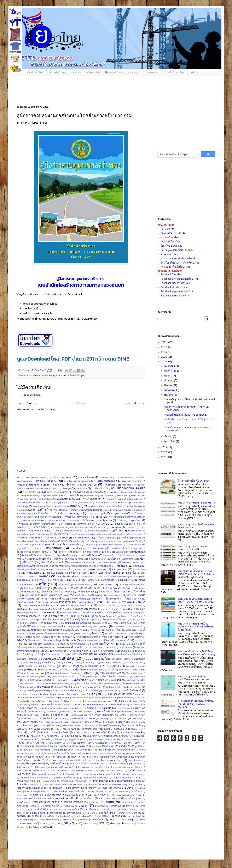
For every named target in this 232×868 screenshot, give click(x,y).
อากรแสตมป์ (69, 806)
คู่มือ (42, 584)
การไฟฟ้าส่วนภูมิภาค (106, 538)
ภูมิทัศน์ (95, 691)
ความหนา (31, 577)
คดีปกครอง (121, 566)
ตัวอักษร (134, 623)
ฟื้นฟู (66, 687)
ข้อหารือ (61, 555)
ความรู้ (94, 573)
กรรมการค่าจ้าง (106, 496)
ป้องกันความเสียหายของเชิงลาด (101, 670)
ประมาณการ (95, 666)
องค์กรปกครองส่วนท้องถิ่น (60, 798)
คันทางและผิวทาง (118, 577)
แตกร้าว (96, 626)
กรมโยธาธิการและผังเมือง (128, 488)
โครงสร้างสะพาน (78, 599)
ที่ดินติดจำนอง (34, 640)
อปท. (118, 798)
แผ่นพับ (101, 680)
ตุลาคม (169, 376)
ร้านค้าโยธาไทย (174, 72)
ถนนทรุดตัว (22, 630)
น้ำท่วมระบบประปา (78, 644)
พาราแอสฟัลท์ (113, 684)
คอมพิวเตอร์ (102, 577)
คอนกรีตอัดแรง (87, 577)
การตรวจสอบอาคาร (125, 524)
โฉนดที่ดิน (127, 609)
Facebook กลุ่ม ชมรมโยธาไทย (177, 291)
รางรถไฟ (62, 719)
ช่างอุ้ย (77, 616)
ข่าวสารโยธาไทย (170, 237)
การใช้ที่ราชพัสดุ (87, 520)
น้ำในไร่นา (95, 644)
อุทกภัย (138, 813)
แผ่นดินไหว (78, 680)
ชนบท (139, 609)
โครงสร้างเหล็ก (113, 599)
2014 (164, 362)
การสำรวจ (54, 544)
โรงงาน (54, 725)
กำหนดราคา (136, 548)
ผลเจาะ (44, 676)
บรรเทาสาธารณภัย (94, 647)
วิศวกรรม (116, 743)
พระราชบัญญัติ (67, 684)
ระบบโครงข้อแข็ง (137, 705)
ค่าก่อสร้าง (134, 577)
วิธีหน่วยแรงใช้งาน (57, 743)
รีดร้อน (88, 722)
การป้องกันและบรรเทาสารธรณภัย (87, 534)
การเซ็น (120, 520)
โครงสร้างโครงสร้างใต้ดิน (85, 595)
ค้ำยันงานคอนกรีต (106, 580)
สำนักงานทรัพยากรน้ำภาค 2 (31, 771)
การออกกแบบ (36, 548)
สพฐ (124, 753)
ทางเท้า (69, 637)
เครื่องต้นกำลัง (124, 588)
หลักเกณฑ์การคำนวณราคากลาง (85, 791)
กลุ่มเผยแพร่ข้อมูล (134, 499)
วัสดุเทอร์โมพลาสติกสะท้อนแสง (115, 736)
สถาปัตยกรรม (96, 753)
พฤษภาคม (170, 390)
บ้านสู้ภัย (42, 654)
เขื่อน (43, 562)
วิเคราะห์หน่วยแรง (128, 739)
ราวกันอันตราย (75, 722)
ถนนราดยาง (36, 630)
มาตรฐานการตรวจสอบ (119, 694)
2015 (164, 357)
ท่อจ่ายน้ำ (109, 634)
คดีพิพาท (137, 566)
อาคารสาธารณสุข (127, 809)
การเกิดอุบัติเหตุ (23, 513)
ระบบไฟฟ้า (136, 708)
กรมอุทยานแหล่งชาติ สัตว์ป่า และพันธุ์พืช (60, 495)
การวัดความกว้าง (121, 541)
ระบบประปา (105, 708)
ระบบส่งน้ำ (22, 711)
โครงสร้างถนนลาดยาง (109, 595)
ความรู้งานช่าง (112, 573)
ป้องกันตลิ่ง (124, 670)
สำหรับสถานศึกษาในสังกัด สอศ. (59, 785)
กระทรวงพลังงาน (69, 499)
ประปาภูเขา (56, 666)
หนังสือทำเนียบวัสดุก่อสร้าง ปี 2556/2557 (185, 415)
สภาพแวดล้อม (136, 753)
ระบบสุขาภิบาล (52, 712)
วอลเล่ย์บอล (125, 732)
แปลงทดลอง (64, 673)
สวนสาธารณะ (63, 760)
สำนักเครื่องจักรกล (119, 764)
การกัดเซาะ (76, 510)
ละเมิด (107, 729)
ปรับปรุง (31, 670)
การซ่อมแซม (105, 520)
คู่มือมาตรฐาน (44, 588)
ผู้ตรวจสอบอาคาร (137, 677)
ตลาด (55, 623)
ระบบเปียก (122, 708)
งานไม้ (101, 606)
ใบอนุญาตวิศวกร (64, 662)
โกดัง (70, 552)
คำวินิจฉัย (123, 580)
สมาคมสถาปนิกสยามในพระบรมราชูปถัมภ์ (110, 757)
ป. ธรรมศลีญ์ (116, 662)
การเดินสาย (22, 524)
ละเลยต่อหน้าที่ (120, 729)
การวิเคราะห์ (139, 541)
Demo (122, 820)
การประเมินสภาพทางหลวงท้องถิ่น (31, 534)
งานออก (105, 609)
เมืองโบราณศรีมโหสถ (36, 701)
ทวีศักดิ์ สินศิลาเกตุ (59, 634)
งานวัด (139, 606)
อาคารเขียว (100, 806)
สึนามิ (130, 785)
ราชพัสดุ (104, 718)
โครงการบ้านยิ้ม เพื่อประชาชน (194, 481)
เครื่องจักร (75, 588)
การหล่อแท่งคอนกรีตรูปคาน (111, 545)
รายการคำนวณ (120, 718)
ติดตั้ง (23, 626)
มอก (26, 694)
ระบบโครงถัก (27, 708)
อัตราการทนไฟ (32, 806)
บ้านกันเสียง (61, 651)
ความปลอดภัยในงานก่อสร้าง (61, 573)
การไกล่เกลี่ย (58, 513)
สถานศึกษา (82, 750)
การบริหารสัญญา (95, 531)
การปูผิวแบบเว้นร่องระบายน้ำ (129, 534)
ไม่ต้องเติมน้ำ (55, 701)
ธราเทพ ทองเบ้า (123, 640)
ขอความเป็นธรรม (123, 552)
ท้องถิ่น (95, 633)
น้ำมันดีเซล (134, 644)
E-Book (23, 823)
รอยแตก (68, 705)
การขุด (90, 513)
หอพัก (58, 795)
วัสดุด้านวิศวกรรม (70, 736)
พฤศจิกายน (171, 371)
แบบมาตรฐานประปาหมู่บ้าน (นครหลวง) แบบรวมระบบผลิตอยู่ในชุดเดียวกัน (195, 627)
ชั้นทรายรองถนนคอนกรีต (127, 613)
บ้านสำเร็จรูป (28, 654)
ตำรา (143, 623)
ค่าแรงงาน (44, 580)
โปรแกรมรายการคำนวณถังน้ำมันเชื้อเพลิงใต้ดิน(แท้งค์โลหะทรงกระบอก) (196, 704)
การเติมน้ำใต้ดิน (39, 527)
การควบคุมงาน (115, 517)
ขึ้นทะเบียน (69, 559)
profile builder (89, 823)
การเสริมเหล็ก (72, 544)
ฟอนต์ (57, 687)
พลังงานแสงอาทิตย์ (86, 683)
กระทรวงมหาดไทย (92, 499)
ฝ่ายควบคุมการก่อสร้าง (135, 680)
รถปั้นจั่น (141, 701)
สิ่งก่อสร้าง (75, 375)
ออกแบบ (108, 802)
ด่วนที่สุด (35, 619)
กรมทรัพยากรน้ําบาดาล (132, 481)
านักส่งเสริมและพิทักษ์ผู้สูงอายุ (46, 820)
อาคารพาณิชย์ (35, 809)
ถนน (106, 626)
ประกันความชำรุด (134, 662)
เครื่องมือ (68, 592)
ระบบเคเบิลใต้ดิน (118, 705)
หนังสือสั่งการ (91, 788)
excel (33, 823)
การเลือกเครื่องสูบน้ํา (58, 541)
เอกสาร (116, 816)
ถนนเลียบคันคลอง (71, 630)
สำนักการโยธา (58, 764)
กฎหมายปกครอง (86, 477)
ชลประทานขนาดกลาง (69, 613)
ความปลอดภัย (33, 573)
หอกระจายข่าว (23, 795)
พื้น (124, 684)
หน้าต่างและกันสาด (111, 788)
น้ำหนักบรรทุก (33, 647)
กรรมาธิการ (122, 496)
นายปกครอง (22, 644)
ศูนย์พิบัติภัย (140, 746)
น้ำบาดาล (109, 644)
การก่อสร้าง (38, 510)
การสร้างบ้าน (26, 545)
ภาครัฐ (54, 691)
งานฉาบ (101, 602)
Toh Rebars (34, 827)
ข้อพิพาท (37, 555)
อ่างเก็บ (91, 813)
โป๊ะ (127, 673)
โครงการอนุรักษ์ (122, 592)
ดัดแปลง (47, 619)
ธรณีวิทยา (106, 640)
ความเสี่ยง (131, 573)
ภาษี (85, 691)
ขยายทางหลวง (92, 552)
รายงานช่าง (137, 719)
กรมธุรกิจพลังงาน (129, 485)
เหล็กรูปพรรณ (117, 795)
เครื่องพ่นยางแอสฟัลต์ (50, 592)
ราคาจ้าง (122, 715)
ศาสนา (95, 746)
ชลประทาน (48, 613)
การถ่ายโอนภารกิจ (97, 527)
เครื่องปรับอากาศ (28, 592)
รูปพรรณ (118, 722)
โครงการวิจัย (104, 592)
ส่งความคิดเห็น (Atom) (44, 410)
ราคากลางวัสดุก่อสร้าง (103, 715)
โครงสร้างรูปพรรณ (26, 599)
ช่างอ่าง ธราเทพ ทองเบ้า (55, 616)
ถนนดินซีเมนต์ (135, 626)
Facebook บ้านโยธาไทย (174, 287)
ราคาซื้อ (133, 715)
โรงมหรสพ (45, 729)
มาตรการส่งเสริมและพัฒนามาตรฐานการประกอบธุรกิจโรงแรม (58, 694)
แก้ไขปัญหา (56, 552)
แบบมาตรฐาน (95, 659)
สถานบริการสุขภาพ (63, 750)
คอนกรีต (45, 576)
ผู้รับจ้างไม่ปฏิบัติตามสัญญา (31, 680)
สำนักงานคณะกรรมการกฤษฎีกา (89, 767)
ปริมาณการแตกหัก (48, 670)
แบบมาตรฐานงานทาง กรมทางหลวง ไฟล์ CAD (192, 548)
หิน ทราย (80, 795)
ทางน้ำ (80, 637)
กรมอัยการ (31, 496)
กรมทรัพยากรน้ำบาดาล (29, 485)
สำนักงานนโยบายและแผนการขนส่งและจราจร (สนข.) (75, 771)
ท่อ (72, 633)
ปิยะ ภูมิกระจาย (34, 673)
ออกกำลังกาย (93, 802)
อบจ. (101, 798)
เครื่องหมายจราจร (86, 592)
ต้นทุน (132, 619)
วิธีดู (27, 743)
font (52, 823)
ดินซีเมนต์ (72, 619)
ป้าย (135, 670)
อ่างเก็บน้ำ (104, 813)
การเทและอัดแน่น (38, 531)
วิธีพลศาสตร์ (39, 743)
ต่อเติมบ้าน (66, 623)
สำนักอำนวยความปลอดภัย (128, 781)
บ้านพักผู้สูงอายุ (127, 651)
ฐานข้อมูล (137, 616)
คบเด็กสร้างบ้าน (35, 569)
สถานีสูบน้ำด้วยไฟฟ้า (126, 750)
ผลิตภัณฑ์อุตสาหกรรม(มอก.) (64, 677)
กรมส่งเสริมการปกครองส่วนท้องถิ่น (122, 492)
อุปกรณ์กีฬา (48, 816)
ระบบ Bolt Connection (83, 712)
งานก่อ (51, 602)
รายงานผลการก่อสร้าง (27, 722)
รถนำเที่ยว (129, 701)
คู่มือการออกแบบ (103, 585)
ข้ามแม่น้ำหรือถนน (126, 555)
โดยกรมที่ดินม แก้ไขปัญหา (114, 619)
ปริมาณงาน (65, 670)
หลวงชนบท (31, 792)
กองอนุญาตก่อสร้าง (41, 506)
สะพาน (118, 760)
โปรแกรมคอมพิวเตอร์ (111, 673)
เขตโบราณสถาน (96, 559)
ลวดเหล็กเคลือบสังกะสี (90, 729)
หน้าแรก (80, 404)
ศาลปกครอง (79, 746)
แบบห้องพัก (140, 659)
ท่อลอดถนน (122, 634)
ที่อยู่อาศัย (61, 640)
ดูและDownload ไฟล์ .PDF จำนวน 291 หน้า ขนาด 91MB (73, 359)
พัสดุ (101, 683)
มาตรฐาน (95, 694)
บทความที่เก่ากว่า (134, 404)
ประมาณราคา (113, 666)
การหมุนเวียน (90, 545)
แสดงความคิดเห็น (32, 395)
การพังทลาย (50, 538)
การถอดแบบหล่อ (58, 527)
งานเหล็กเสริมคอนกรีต (86, 609)
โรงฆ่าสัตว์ (28, 725)
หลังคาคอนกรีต (122, 792)
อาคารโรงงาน (108, 809)
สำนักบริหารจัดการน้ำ (69, 774)
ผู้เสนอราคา (63, 680)
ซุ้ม (100, 616)
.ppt (77, 823)
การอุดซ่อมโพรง (98, 548)
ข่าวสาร (37, 559)
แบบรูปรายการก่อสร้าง (121, 659)
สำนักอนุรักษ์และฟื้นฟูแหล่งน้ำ (74, 781)
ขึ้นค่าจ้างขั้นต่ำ (54, 559)
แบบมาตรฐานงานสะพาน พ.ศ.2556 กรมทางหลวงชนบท (194, 678)
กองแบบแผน (87, 503)
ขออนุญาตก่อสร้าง (79, 555)
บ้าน (47, 651)
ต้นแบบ (142, 619)
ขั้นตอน (95, 555)
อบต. (109, 798)
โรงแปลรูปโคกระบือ (27, 729)
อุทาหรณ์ (21, 816)
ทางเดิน (57, 637)
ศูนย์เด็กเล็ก (125, 746)
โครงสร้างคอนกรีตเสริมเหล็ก (55, 595)
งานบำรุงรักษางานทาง (65, 605)
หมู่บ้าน (129, 788)
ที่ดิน (19, 640)
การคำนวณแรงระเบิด (136, 517)
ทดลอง (32, 633)
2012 (164, 452)
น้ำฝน (123, 644)
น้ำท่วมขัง (62, 644)
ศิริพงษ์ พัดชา (108, 746)
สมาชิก (37, 760)
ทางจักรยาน (32, 637)
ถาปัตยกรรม (131, 630)
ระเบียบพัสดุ (126, 712)
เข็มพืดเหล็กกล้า (129, 559)
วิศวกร (73, 743)
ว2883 (94, 732)
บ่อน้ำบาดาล (126, 647)
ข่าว (27, 559)
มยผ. (19, 694)
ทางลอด (105, 637)
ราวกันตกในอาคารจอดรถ (53, 722)
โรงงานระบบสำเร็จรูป (94, 726)
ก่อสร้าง (75, 506)
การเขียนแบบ (54, 517)
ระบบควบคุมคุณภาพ (97, 705)
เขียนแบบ (28, 562)
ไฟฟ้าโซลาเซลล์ (113, 687)
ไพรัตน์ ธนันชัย (42, 687)
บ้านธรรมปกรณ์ (78, 651)
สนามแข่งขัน (112, 753)
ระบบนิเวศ (88, 708)
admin (195, 72)
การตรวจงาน (67, 524)
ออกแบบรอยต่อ (127, 802)
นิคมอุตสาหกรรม (51, 647)
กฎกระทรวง (40, 477)
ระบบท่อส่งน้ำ (73, 708)
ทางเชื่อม (46, 637)
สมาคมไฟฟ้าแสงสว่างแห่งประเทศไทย (67, 757)
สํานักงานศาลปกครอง (115, 771)
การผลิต (21, 538)
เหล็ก (102, 795)
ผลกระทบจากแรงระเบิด (27, 677)
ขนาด (78, 552)
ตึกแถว (65, 626)
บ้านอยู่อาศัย (55, 654)
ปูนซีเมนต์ (49, 673)
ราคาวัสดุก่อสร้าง (46, 718)
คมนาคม (50, 569)
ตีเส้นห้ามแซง (51, 626)
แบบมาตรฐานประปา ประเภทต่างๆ (196, 503)
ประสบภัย (130, 666)
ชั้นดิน (110, 613)
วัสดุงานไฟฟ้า (37, 736)
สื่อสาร (139, 785)
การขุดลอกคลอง (118, 513)
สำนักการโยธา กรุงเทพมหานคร (89, 764)
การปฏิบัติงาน (114, 531)
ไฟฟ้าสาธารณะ (131, 687)
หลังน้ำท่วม (137, 792)
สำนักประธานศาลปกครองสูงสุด (97, 774)
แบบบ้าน (46, 659)
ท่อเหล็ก (135, 633)
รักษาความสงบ (33, 715)
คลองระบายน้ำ (65, 569)
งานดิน (128, 602)
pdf (83, 375)
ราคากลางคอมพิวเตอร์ (79, 715)
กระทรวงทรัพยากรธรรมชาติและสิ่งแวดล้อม (38, 499)
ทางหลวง (118, 637)
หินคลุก (68, 795)
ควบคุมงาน (54, 375)
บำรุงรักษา (83, 654)
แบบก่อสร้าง (101, 654)
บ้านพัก (93, 651)
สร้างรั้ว (49, 760)
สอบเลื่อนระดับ (103, 760)
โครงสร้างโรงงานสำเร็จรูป (52, 599)
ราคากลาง (151, 72)
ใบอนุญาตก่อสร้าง (42, 662)
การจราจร (50, 520)
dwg (130, 820)
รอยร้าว (79, 705)
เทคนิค (73, 640)
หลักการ (45, 791)
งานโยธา (112, 606)
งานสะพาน (22, 609)
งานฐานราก (115, 602)
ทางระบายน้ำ (92, 637)
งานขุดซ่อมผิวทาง (85, 602)
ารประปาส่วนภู (69, 820)
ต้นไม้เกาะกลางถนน (28, 623)
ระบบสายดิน (36, 712)
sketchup (115, 823)
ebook (142, 820)
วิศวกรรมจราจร (135, 743)
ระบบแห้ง (66, 712)
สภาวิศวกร (22, 757)
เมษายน (169, 395)
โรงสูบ (56, 729)
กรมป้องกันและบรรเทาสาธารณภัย (44, 489)
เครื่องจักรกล (90, 588)
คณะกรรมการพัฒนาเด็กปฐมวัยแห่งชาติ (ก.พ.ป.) (75, 566)
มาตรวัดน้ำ (97, 698)
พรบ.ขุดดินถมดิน (27, 684)
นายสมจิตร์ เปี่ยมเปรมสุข (43, 644)
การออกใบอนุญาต (78, 548)
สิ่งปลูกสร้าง (95, 784)
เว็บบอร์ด (93, 72)
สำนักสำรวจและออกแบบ (45, 781)
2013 (164, 447)
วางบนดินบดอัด (95, 739)
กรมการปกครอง (125, 477)
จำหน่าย (115, 609)
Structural (141, 823)
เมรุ (21, 701)
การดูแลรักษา (135, 520)
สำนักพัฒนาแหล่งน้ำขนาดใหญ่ (66, 778)
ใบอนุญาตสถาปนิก (84, 662)
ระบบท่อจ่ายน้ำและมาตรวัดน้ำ (50, 708)
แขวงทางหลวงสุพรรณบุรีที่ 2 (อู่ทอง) (114, 562)
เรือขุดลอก (131, 722)
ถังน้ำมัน (109, 630)
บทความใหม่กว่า (27, 404)
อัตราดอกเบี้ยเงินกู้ (51, 806)
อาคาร (83, 806)
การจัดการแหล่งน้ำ (67, 520)
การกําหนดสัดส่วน (93, 510)
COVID (112, 820)
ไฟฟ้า (97, 687)
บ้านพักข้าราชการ (109, 651)
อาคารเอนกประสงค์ (75, 813)
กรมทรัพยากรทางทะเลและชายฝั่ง (79, 481)
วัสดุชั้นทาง (52, 736)
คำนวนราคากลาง (87, 580)
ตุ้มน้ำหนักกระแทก (81, 626)
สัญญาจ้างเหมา (135, 760)
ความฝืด (83, 573)
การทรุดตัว (130, 527)
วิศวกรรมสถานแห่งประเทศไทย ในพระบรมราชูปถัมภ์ (42, 746)
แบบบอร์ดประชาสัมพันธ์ (27, 659)
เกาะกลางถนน (39, 552)
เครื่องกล (62, 588)
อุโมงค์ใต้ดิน (102, 816)
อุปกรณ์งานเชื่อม (66, 816)
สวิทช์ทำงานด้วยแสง (83, 760)
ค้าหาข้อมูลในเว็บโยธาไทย (175, 267)
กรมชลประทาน (46, 481)
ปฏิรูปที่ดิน (101, 662)
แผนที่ (91, 680)
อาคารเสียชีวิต (56, 813)
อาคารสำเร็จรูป (37, 813)
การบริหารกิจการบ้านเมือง (73, 531)
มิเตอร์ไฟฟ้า (126, 698)
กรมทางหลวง (56, 484)
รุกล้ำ (108, 722)
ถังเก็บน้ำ (97, 630)
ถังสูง (119, 630)
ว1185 (76, 732)
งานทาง (65, 375)
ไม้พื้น (66, 701)
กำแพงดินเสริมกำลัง (119, 548)
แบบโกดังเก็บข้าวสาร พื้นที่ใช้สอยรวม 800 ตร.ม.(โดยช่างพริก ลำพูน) (196, 653)
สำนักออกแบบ (100, 781)
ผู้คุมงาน (123, 677)
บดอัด (79, 647)
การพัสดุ (64, 538)
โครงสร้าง (140, 592)
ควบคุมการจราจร (82, 569)
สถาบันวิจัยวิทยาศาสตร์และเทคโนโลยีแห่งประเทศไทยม (62, 753)
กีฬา (26, 552)
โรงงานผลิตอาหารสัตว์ (71, 726)
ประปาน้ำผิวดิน (39, 666)
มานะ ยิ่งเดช (111, 698)
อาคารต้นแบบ (115, 806)
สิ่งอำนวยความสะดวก (114, 785)
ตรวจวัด (45, 623)
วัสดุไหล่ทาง (59, 739)
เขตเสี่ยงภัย (112, 559)
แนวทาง (66, 647)
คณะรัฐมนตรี (105, 566)
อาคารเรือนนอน (91, 809)
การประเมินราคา (135, 531)
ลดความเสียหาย (70, 729)
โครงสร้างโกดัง (29, 595)
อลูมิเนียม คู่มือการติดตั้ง (45, 802)
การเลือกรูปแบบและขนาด (99, 541)
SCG (101, 823)
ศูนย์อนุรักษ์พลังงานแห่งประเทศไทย (35, 750)
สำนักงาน (137, 764)
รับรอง (46, 715)
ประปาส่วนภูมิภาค (75, 666)
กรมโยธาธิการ (99, 488)
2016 (164, 352)
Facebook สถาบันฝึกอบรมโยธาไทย (180, 279)
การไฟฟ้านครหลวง (82, 538)
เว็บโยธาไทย (35, 72)
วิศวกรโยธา (86, 743)
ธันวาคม (169, 366)
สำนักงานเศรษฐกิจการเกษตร (44, 774)
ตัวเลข (107, 623)
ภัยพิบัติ (31, 691)
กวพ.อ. (64, 503)
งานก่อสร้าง (65, 602)
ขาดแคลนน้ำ (108, 555)
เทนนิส (83, 640)
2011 (164, 457)
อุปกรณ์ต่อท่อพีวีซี (85, 816)
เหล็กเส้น (130, 795)
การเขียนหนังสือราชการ (75, 517)
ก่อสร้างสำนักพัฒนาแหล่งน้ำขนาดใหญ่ (105, 506)
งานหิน (68, 609)
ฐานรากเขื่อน (22, 619)
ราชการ (91, 718)
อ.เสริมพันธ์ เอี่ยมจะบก (72, 802)
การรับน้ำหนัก (37, 541)
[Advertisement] (110, 442)
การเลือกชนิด (78, 541)
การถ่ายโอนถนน (77, 527)
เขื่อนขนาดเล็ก (57, 562)
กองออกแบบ (60, 506)
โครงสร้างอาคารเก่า (25, 602)
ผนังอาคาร (137, 673)
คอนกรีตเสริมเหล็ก (67, 577)
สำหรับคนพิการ (35, 785)
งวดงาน (41, 602)
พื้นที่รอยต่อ (25, 687)
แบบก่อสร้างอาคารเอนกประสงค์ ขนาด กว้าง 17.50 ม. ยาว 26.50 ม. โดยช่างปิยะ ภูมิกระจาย (196, 574)
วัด (135, 732)
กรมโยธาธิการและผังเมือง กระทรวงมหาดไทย (45, 492)
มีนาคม (169, 436)
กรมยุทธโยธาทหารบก (75, 488)
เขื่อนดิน (72, 562)
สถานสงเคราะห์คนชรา (101, 750)
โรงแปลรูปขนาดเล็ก (132, 725)
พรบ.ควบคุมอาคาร (47, 683)
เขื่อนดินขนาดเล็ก (87, 562)
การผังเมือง (34, 538)
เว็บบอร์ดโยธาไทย (170, 242)
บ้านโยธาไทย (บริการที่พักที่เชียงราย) (180, 263)
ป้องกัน (79, 670)
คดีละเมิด (21, 569)
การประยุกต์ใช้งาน (59, 534)
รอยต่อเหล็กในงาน (51, 705)
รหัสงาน (23, 705)
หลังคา (108, 792)
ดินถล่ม (84, 619)
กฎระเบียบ (53, 477)
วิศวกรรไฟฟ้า (101, 743)
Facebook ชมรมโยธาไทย (121, 72)
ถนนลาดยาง (53, 630)
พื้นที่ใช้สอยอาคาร (137, 684)
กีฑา (19, 552)
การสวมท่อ (40, 545)
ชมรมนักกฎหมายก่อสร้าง (27, 613)
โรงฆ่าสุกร (42, 726)
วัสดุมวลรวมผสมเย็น (29, 739)
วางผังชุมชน (111, 739)
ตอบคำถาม (96, 623)
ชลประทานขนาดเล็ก (93, 613)
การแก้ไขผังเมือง (41, 513)
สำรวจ (20, 784)
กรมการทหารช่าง (106, 477)
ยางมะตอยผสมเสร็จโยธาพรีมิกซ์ (178, 259)
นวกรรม (138, 640)
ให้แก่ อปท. (37, 798)
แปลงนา (76, 673)
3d (18, 477)
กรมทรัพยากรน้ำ (106, 481)
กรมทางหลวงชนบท (38, 375)
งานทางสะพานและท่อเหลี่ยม (36, 605)
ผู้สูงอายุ (50, 680)
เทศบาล (94, 640)
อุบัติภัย (35, 816)
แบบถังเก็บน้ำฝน (135, 654)
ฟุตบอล (86, 687)
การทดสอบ (115, 527)
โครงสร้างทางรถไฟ (132, 595)
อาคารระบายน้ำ (55, 809)
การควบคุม (96, 517)
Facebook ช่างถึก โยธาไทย (175, 283)
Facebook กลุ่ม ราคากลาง (175, 296)
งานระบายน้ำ (126, 606)
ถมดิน (86, 630)
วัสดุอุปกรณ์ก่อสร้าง (77, 739)
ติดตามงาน (37, 626)
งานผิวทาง (86, 605)
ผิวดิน (83, 676)
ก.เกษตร (27, 477)
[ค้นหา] (177, 154)
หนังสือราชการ (73, 788)
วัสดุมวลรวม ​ (139, 736)
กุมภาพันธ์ (170, 441)
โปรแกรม (89, 673)
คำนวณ (71, 580)
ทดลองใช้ (43, 634)
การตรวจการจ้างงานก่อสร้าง (45, 524)
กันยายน (169, 380)
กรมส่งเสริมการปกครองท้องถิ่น (88, 492)
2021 (164, 342)
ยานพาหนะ (106, 701)
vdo (45, 827)
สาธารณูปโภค (24, 764)
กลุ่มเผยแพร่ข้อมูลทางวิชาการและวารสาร (37, 502)
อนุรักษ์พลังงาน (87, 798)
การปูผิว (109, 534)
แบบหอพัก (25, 662)
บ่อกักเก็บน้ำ (111, 647)
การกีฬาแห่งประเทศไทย (117, 510)
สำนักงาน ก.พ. (23, 767)
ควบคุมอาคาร (119, 569)
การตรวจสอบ (102, 524)
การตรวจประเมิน (84, 524)
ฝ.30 (111, 680)
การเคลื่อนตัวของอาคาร (30, 520)
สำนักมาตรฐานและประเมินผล (96, 778)
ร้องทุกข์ (34, 705)
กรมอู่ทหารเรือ (90, 496)
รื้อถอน (98, 722)
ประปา (21, 666)
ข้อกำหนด (107, 552)
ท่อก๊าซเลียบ (83, 634)
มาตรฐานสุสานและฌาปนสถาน (75, 698)
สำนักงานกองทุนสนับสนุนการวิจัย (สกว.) (53, 767)
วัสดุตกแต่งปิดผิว (90, 736)
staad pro (129, 823)
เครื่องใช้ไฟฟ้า (107, 588)
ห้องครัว (37, 795)
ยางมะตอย (93, 701)
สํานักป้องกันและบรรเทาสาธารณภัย (130, 774)
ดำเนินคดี (59, 619)
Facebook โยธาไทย (171, 275)
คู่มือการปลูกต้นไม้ (82, 585)
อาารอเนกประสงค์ (122, 813)
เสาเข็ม (48, 788)
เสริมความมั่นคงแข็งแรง (28, 788)
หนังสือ (59, 788)
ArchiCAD (84, 820)
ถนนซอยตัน (120, 626)
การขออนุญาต (74, 513)
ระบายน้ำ (102, 711)
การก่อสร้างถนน (60, 510)
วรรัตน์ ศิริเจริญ (108, 732)
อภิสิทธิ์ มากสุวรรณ (133, 798)
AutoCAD (97, 820)
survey (22, 827)
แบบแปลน (65, 658)
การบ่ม (54, 531)
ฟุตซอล (76, 687)
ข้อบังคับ (26, 555)
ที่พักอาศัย (48, 640)
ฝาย (119, 680)
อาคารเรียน (73, 809)
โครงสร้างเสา (96, 599)
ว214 (85, 732)
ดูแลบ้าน (96, 619)
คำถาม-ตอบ (58, 580)
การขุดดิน (101, 513)
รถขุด (118, 701)
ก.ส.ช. (74, 502)
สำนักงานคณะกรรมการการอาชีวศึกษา (125, 767)
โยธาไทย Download (171, 246)
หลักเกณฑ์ (59, 791)
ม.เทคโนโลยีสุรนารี (131, 691)
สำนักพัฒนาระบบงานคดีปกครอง (34, 778)
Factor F (43, 823)
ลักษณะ (134, 729)
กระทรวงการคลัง (138, 496)
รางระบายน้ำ (77, 718)
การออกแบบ (54, 548)
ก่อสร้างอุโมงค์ (132, 506)
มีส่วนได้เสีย (140, 698)
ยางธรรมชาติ (79, 701)
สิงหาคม (169, 385)
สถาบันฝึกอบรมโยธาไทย (65, 72)
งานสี (59, 609)
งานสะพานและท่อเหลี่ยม (42, 609)
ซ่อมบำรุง (89, 616)
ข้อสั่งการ (49, 555)
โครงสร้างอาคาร (133, 599)
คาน (34, 580)
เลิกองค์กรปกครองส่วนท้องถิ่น (55, 732)
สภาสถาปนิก (38, 757)
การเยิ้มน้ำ (125, 538)
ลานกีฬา (32, 732)
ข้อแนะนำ (140, 552)
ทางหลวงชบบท (135, 637)
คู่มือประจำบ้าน (26, 588)
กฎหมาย (67, 477)
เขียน (142, 559)
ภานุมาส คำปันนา (70, 691)
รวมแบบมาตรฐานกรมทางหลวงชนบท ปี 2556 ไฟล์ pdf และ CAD (195, 600)
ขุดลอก (82, 559)
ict (59, 823)
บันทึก (38, 651)
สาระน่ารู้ (41, 764)
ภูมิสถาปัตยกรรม (110, 691)
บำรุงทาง (68, 654)
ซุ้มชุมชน (110, 616)
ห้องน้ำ (48, 795)
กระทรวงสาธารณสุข (114, 499)
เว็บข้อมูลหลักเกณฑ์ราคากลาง (177, 250)
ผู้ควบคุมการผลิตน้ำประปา (102, 676)
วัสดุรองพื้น (46, 739)
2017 (164, 347)
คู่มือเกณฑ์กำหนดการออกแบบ (132, 585)
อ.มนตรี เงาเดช (23, 802)
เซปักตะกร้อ (123, 616)
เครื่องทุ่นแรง (139, 588)
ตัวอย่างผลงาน (120, 623)
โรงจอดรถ (112, 725)
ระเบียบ (114, 712)
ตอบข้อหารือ (81, 623)
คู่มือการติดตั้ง (64, 585)
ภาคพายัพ (42, 691)
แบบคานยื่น (119, 654)
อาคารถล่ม (130, 806)
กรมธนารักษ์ (111, 485)
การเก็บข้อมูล (136, 510)
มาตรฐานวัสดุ (52, 698)
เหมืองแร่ (92, 795)
